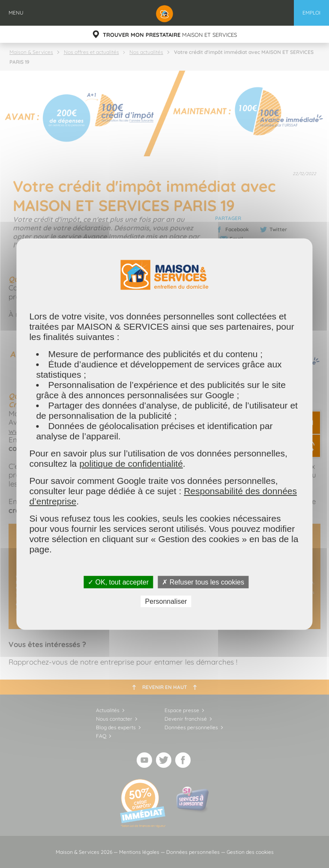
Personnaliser (166, 601)
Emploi (311, 13)
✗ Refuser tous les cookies (203, 582)
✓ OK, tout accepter (118, 582)
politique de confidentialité (131, 463)
